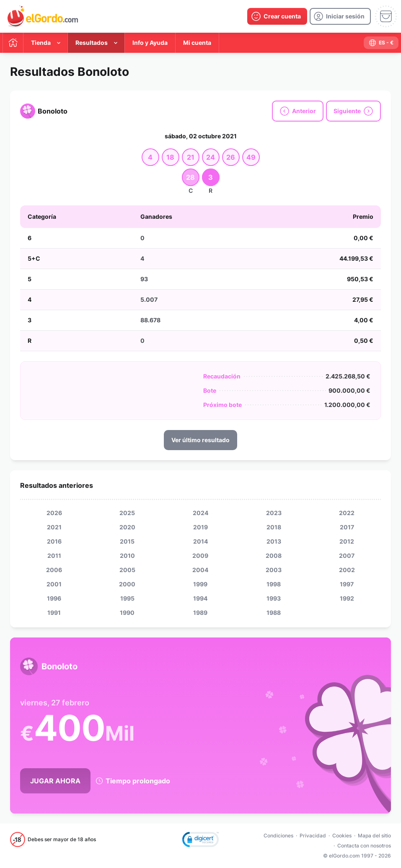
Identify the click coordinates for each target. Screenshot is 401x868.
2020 (127, 527)
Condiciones (278, 836)
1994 (200, 598)
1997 (347, 584)
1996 (54, 598)
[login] (340, 16)
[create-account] (277, 16)
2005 (127, 570)
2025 (127, 513)
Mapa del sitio (374, 836)
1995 (127, 598)
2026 (54, 513)
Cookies (342, 836)
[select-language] (381, 43)
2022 (347, 513)
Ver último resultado (200, 440)
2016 (54, 541)
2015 (127, 541)
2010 (127, 556)
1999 (200, 584)
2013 (274, 541)
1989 (200, 613)
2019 (200, 527)
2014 (200, 541)
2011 (54, 556)
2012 (347, 541)
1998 (274, 584)
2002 (347, 570)
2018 (274, 527)
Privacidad (313, 836)
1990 (127, 613)
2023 (274, 513)
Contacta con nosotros (364, 846)
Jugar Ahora (55, 781)
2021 (54, 527)
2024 (200, 513)
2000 (127, 584)
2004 (200, 570)
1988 (274, 613)
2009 (200, 556)
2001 (54, 584)
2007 (347, 556)
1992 (347, 598)
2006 (54, 570)
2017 (347, 527)
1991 (54, 613)
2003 (274, 570)
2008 (274, 556)
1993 (274, 598)
